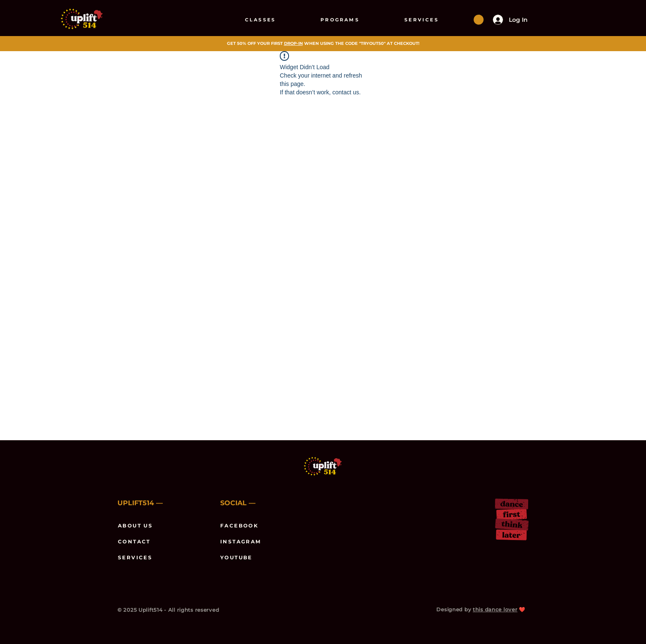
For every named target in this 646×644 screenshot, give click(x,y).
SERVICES (135, 557)
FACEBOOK (239, 526)
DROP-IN (293, 43)
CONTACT (134, 541)
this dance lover (495, 609)
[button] (479, 20)
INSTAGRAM (241, 541)
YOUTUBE (236, 557)
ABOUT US (135, 526)
